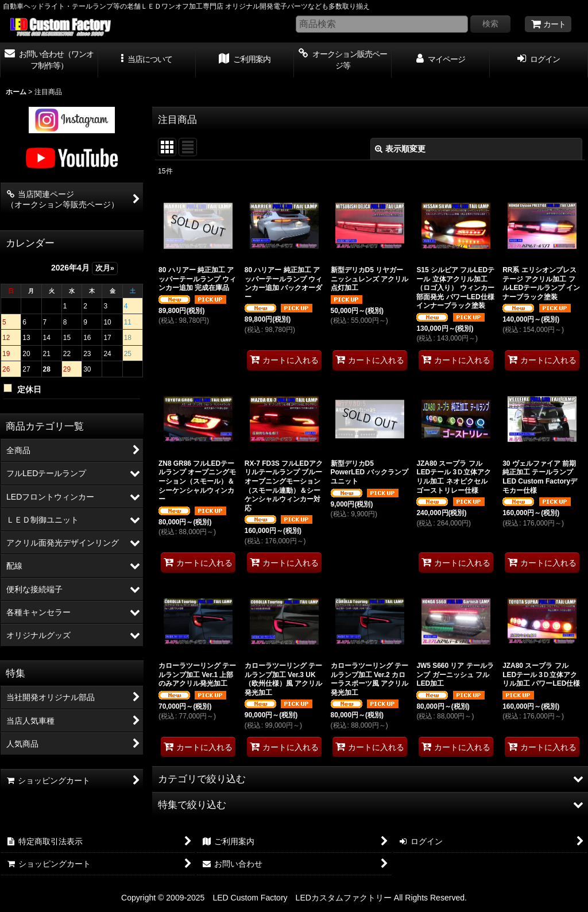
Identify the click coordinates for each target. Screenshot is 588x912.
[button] (147, 60)
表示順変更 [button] (400, 149)
